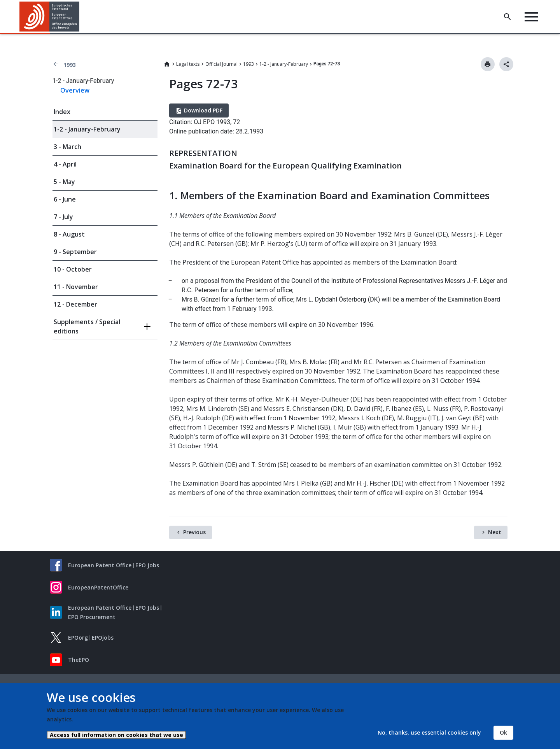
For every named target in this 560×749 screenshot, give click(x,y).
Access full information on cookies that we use (116, 735)
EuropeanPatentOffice (98, 587)
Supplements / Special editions (87, 326)
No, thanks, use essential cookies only (429, 732)
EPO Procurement (92, 617)
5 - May (64, 182)
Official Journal (221, 64)
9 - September (75, 252)
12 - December (75, 304)
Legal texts (188, 64)
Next (495, 532)
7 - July (63, 217)
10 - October (73, 269)
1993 (70, 65)
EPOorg (78, 638)
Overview (75, 90)
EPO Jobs (147, 565)
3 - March (67, 147)
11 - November (76, 287)
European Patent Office (100, 565)
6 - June (65, 199)
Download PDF (203, 110)
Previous (194, 532)
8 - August (69, 234)
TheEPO (79, 660)
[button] (81, 17)
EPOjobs (103, 638)
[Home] (50, 17)
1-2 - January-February (284, 64)
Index (62, 112)
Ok (503, 732)
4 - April (65, 164)
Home (167, 64)
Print (488, 64)
